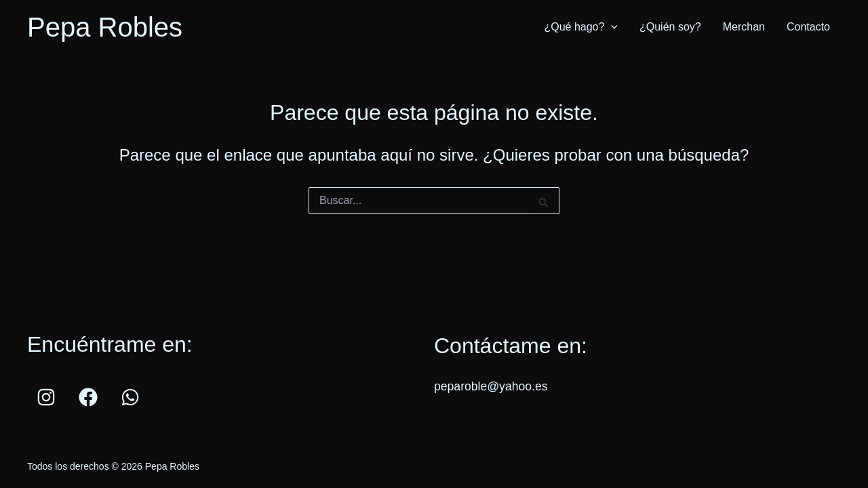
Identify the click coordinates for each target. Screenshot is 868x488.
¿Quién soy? (670, 27)
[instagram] (48, 397)
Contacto (808, 27)
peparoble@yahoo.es (492, 386)
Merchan (744, 27)
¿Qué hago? (581, 27)
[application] (611, 27)
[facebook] (90, 397)
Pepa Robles (105, 27)
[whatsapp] (132, 397)
